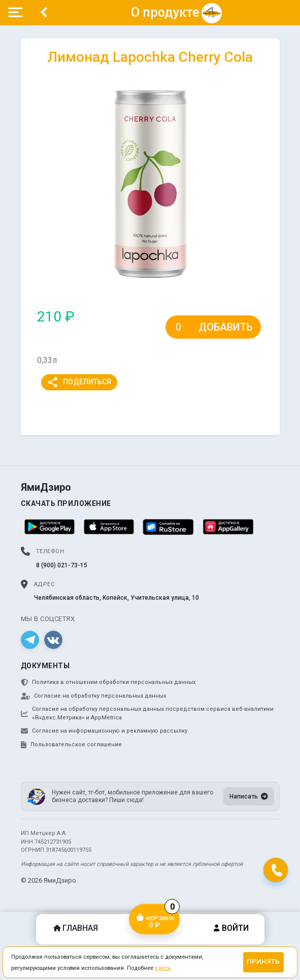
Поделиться (79, 382)
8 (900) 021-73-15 (62, 565)
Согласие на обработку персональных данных (93, 696)
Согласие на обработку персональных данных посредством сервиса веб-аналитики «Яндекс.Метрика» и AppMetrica (147, 713)
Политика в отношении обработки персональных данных (108, 682)
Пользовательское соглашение (71, 745)
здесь (163, 968)
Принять (263, 961)
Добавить (226, 327)
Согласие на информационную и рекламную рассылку (104, 731)
